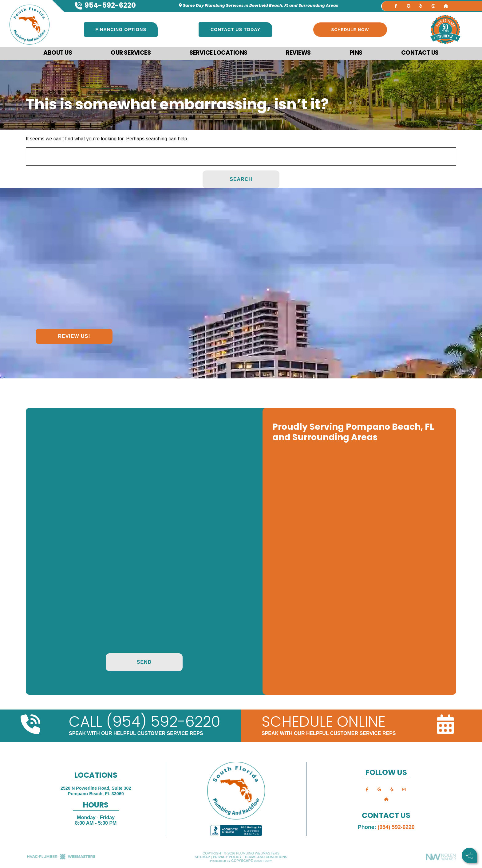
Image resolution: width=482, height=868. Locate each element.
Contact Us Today (235, 29)
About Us (58, 53)
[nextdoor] (446, 6)
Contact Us (420, 53)
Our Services (131, 53)
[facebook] (396, 6)
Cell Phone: (396, 831)
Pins (356, 53)
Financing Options (121, 29)
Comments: (396, 837)
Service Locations (218, 53)
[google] (409, 6)
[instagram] (433, 6)
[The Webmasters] (61, 858)
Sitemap (203, 857)
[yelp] (421, 6)
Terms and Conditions (266, 857)
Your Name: (396, 824)
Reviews (298, 53)
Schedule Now (350, 29)
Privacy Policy (227, 857)
